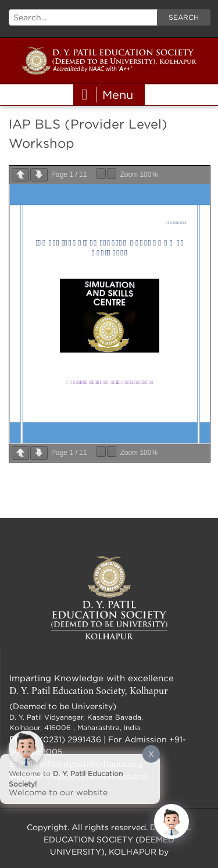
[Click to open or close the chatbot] (171, 821)
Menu (108, 95)
